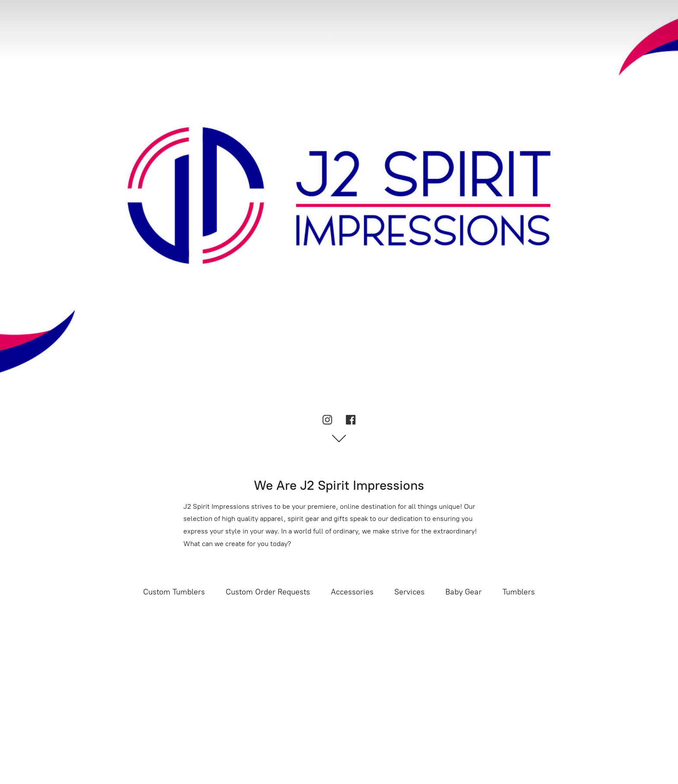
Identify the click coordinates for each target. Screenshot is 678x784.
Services (409, 592)
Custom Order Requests (268, 592)
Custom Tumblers (174, 592)
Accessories (352, 592)
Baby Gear (464, 592)
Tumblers (519, 592)
